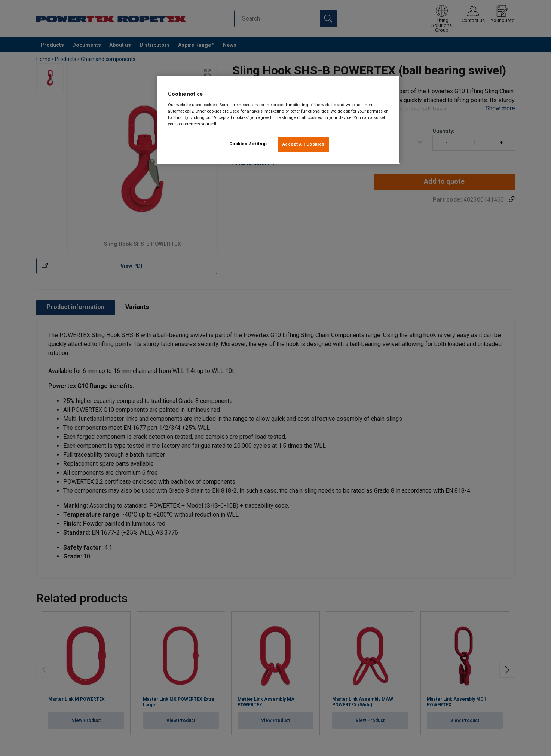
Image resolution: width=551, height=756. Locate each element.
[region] (278, 120)
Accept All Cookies (304, 144)
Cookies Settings (249, 144)
